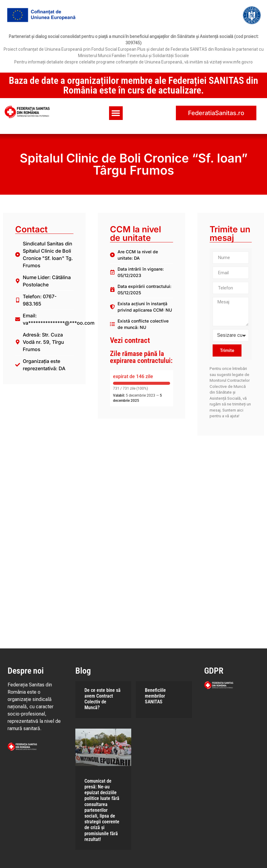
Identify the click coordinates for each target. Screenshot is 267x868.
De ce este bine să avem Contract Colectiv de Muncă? (103, 699)
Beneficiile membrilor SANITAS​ (155, 696)
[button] (116, 113)
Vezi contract (130, 340)
